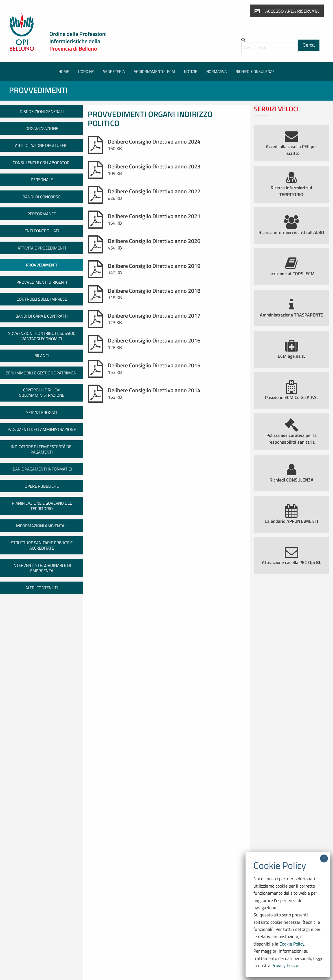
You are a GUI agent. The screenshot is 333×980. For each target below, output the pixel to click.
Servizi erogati (42, 412)
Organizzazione (42, 128)
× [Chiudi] (324, 858)
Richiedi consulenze (255, 71)
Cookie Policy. (292, 944)
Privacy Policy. (285, 965)
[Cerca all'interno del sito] (270, 47)
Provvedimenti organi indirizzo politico (150, 119)
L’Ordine (86, 71)
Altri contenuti (42, 588)
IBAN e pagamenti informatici (42, 469)
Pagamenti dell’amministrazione (42, 429)
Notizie (191, 71)
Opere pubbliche (42, 486)
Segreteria (114, 71)
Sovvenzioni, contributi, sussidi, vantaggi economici (42, 336)
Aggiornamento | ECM (154, 71)
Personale (42, 180)
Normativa (216, 71)
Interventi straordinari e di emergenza (42, 568)
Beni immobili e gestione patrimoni (42, 373)
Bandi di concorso (42, 197)
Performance (42, 214)
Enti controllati (42, 231)
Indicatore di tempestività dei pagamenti (42, 449)
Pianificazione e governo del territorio (42, 506)
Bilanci (42, 356)
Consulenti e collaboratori (42, 163)
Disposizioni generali (42, 111)
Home (64, 71)
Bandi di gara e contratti (42, 316)
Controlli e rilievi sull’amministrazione (42, 393)
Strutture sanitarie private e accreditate (42, 545)
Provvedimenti (42, 265)
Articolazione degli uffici (42, 145)
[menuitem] (64, 72)
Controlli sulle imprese (42, 299)
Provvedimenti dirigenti (42, 282)
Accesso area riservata (287, 11)
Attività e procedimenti (42, 248)
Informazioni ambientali (42, 526)
